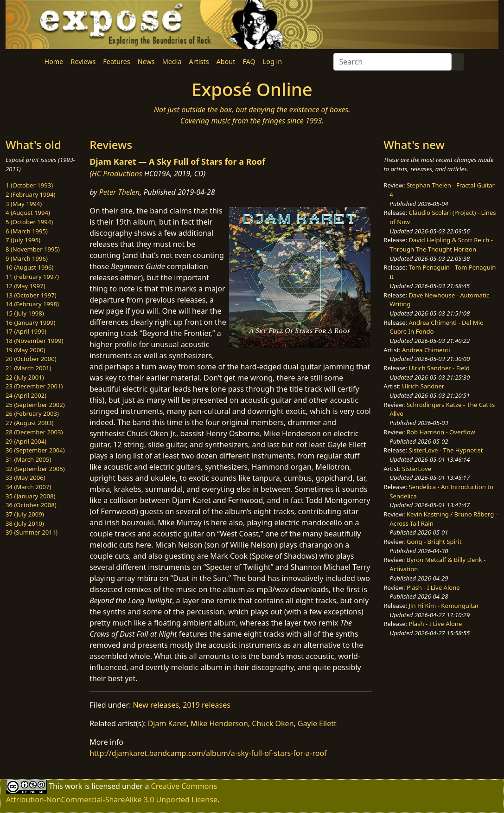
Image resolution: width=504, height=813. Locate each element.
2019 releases (207, 705)
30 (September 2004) (35, 450)
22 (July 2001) (25, 377)
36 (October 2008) (31, 505)
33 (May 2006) (26, 477)
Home (54, 61)
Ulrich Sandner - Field (439, 368)
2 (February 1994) (30, 194)
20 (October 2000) (31, 359)
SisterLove (417, 469)
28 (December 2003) (34, 432)
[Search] (392, 62)
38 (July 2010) (25, 523)
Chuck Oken (273, 723)
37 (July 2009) (25, 514)
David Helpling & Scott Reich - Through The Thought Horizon (441, 245)
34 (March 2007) (28, 487)
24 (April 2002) (26, 395)
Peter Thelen (120, 192)
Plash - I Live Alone (433, 587)
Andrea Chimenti (426, 350)
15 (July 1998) (25, 313)
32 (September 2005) (35, 469)
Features (116, 61)
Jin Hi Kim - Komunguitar (444, 606)
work (73, 786)
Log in (272, 61)
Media (172, 61)
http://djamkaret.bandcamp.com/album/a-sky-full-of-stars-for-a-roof (208, 753)
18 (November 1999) (35, 341)
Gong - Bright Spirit (434, 542)
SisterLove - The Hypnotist (446, 450)
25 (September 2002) (35, 405)
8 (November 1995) (33, 249)
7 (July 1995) (23, 240)
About (226, 61)
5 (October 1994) (29, 222)
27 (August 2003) (29, 423)
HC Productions (117, 174)
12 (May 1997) (26, 286)
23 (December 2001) (34, 386)
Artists (199, 61)
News (146, 61)
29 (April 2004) (26, 441)
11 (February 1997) (32, 277)
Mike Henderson (219, 723)
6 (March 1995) (27, 231)
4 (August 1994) (28, 213)
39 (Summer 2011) (32, 532)
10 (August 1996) (29, 267)
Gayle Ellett (317, 723)
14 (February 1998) (32, 304)
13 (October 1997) (31, 295)
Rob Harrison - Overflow (441, 432)
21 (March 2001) (28, 368)
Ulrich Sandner (423, 386)
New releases (156, 705)
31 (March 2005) (28, 459)
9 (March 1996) (27, 258)
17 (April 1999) (26, 331)
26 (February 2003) (32, 413)
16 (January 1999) (30, 323)
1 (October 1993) (29, 185)
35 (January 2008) (30, 496)
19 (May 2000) (26, 350)
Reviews (83, 61)
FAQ (249, 61)
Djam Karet (167, 723)
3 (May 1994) (24, 204)
